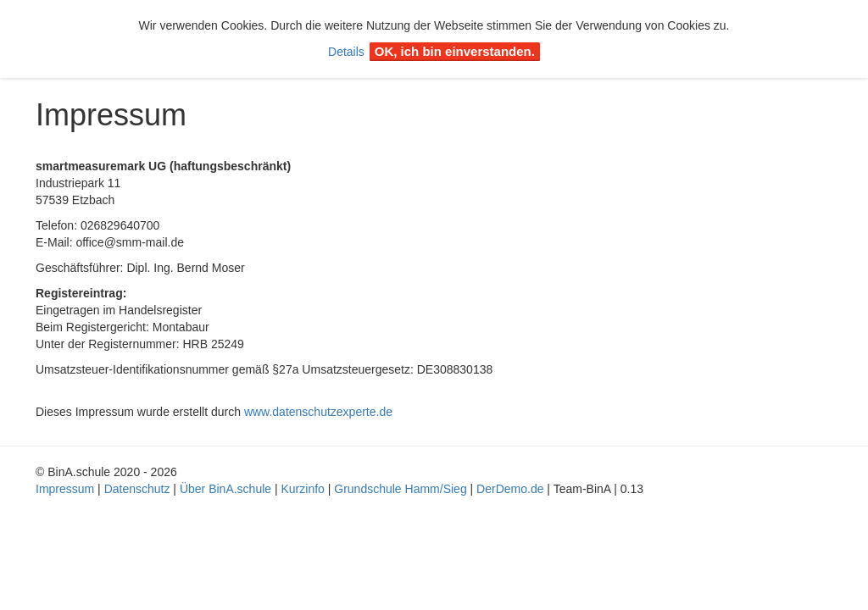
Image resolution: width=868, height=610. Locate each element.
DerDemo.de (510, 489)
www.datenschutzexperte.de (318, 412)
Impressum (65, 489)
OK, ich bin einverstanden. (455, 51)
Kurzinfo (303, 489)
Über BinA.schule (225, 489)
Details (346, 52)
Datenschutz (137, 489)
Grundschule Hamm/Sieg (400, 489)
